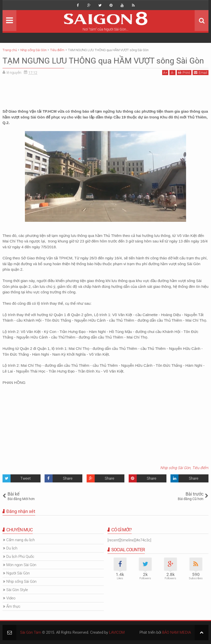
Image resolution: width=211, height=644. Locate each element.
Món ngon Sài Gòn (21, 565)
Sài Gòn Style (17, 590)
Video (11, 598)
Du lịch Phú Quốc (20, 557)
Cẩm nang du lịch (21, 540)
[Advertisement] (105, 90)
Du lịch (12, 548)
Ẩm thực (13, 606)
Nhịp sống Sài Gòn (175, 468)
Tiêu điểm (200, 468)
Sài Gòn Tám (31, 632)
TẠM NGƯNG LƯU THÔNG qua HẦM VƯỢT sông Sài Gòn (103, 61)
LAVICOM (117, 632)
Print (184, 72)
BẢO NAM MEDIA (177, 632)
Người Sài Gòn (18, 573)
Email (201, 72)
